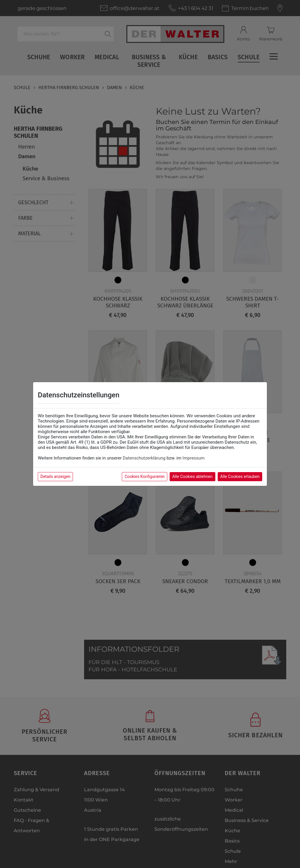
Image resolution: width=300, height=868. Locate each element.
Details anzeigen (55, 476)
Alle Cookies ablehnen (192, 476)
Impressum (194, 458)
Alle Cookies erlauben (240, 476)
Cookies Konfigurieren (145, 476)
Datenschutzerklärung (144, 458)
